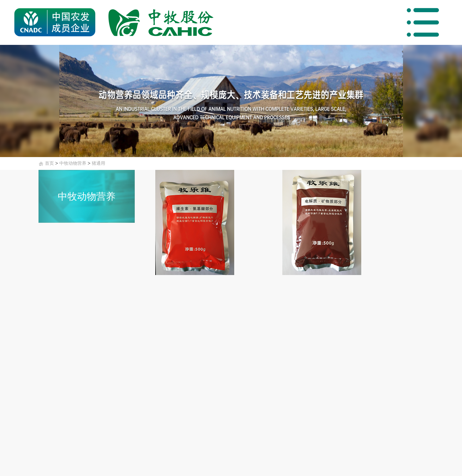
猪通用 (98, 164)
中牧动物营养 (73, 164)
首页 (49, 164)
